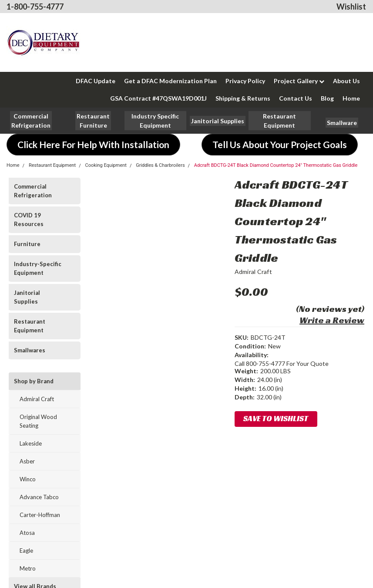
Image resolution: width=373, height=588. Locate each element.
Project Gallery (299, 81)
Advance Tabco (39, 497)
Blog (327, 98)
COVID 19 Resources (29, 220)
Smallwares (30, 350)
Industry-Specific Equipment (38, 268)
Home (351, 98)
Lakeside (31, 443)
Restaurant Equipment (52, 165)
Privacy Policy (245, 81)
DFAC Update (96, 81)
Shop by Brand (34, 381)
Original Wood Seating (38, 421)
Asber (27, 461)
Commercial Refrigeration (33, 191)
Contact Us (296, 98)
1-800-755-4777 (35, 7)
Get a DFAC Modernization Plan (170, 81)
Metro (28, 568)
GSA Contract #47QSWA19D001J (158, 98)
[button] (93, 121)
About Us (346, 81)
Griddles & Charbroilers (160, 165)
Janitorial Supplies (27, 297)
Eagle (26, 551)
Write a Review (332, 320)
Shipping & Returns (243, 98)
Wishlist (351, 7)
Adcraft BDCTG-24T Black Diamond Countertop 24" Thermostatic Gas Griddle (276, 165)
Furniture (27, 244)
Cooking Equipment (106, 165)
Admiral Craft (37, 399)
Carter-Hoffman (40, 515)
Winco (28, 479)
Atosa (27, 533)
